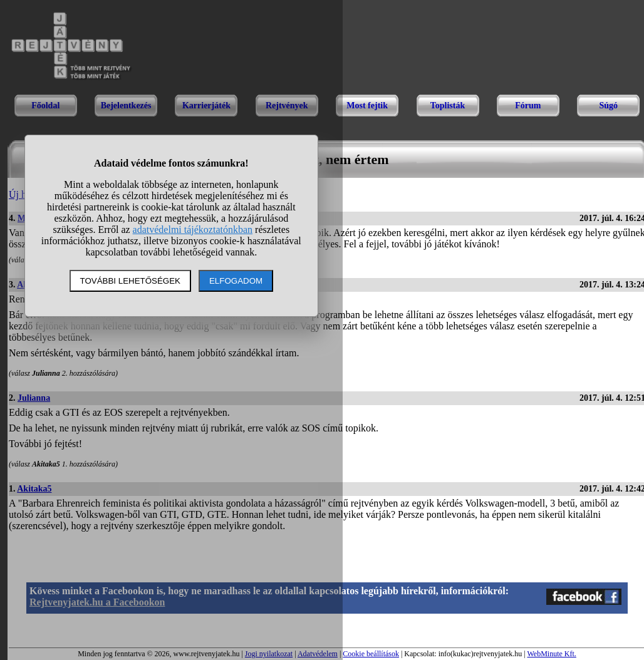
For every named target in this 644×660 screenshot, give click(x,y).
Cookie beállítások (371, 654)
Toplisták (448, 106)
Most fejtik (367, 106)
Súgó (608, 106)
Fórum (528, 106)
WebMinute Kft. (551, 654)
